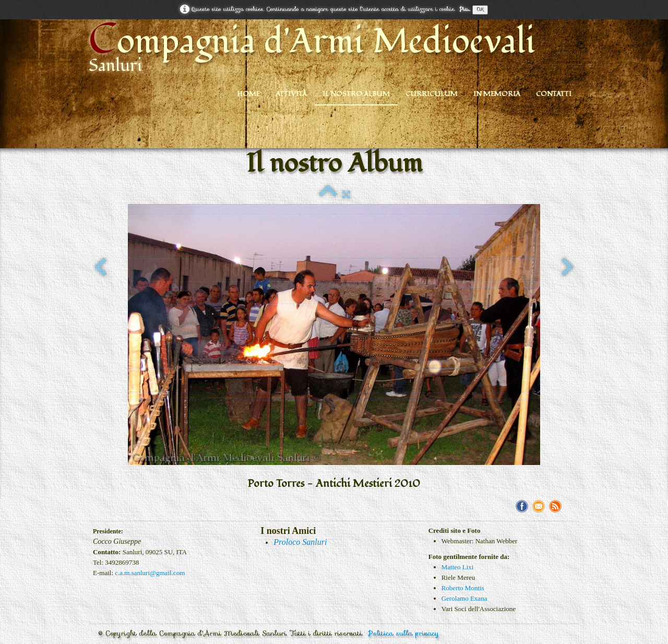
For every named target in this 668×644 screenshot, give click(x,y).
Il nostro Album (356, 94)
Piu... (465, 9)
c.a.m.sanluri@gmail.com (150, 573)
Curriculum (432, 94)
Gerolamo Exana (464, 598)
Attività (291, 94)
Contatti (554, 94)
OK (480, 10)
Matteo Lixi (458, 567)
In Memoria (497, 94)
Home (248, 94)
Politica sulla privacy (404, 633)
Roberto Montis (463, 588)
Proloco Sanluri (300, 542)
